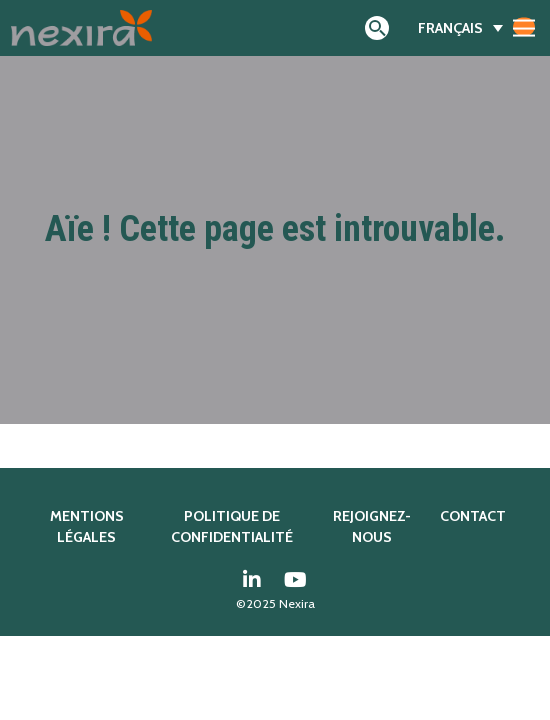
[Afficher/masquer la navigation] (524, 27)
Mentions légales (87, 527)
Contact (473, 516)
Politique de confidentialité (232, 527)
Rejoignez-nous (372, 527)
